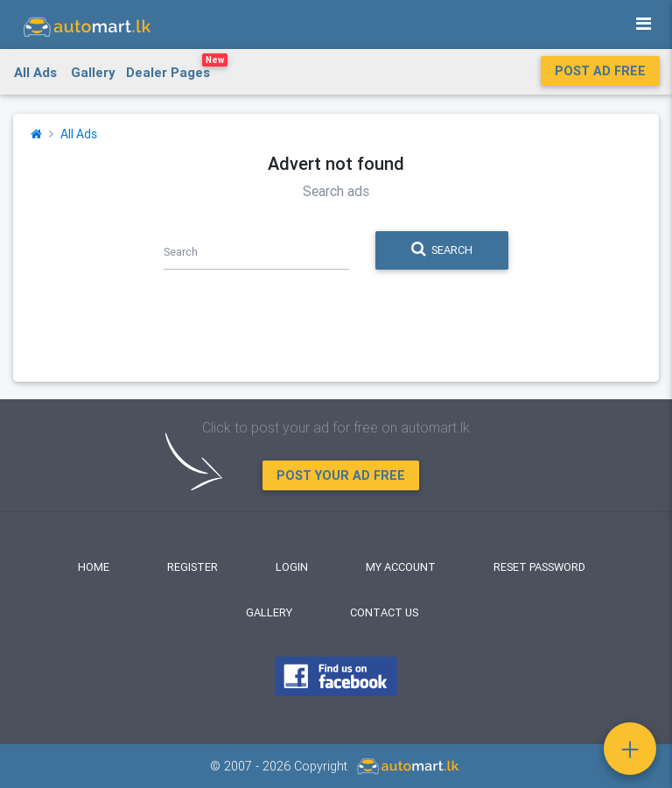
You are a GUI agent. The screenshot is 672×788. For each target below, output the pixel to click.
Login (292, 567)
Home (94, 567)
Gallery (93, 72)
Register (192, 567)
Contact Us (384, 612)
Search (442, 250)
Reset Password (539, 567)
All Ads (35, 72)
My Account (401, 567)
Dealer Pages (177, 69)
